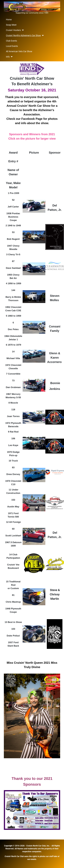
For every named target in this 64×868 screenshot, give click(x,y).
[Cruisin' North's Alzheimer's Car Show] (42, 35)
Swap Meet (11, 25)
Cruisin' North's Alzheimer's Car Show (23, 35)
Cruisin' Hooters (13, 30)
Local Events (12, 46)
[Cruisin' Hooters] (22, 30)
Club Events (12, 41)
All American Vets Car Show (19, 51)
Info (8, 57)
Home (9, 20)
